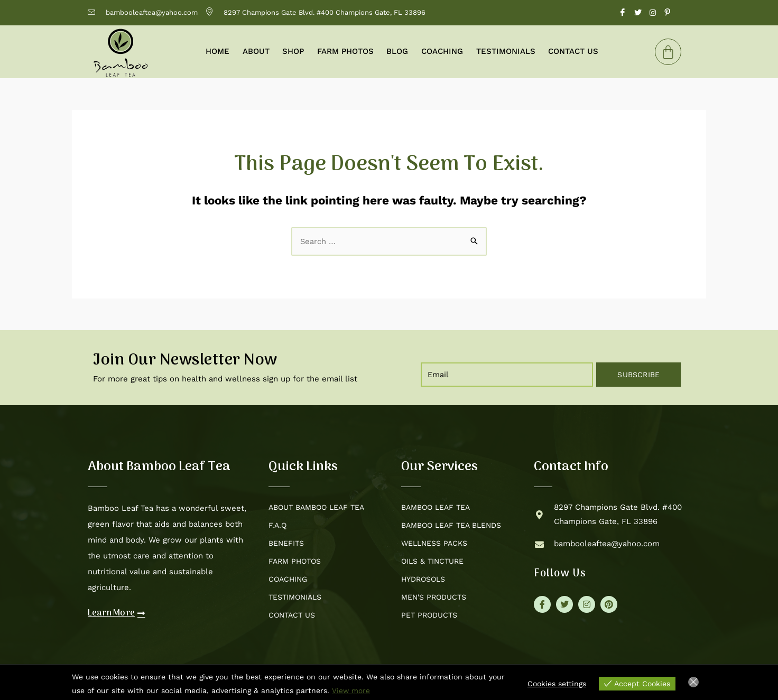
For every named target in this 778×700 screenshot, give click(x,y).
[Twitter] (638, 13)
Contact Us (572, 51)
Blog (397, 51)
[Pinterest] (668, 13)
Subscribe (638, 375)
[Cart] (668, 52)
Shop (294, 51)
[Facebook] (623, 13)
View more (351, 690)
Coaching (442, 51)
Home (219, 51)
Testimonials (505, 51)
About (257, 51)
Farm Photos (345, 51)
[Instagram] (653, 13)
